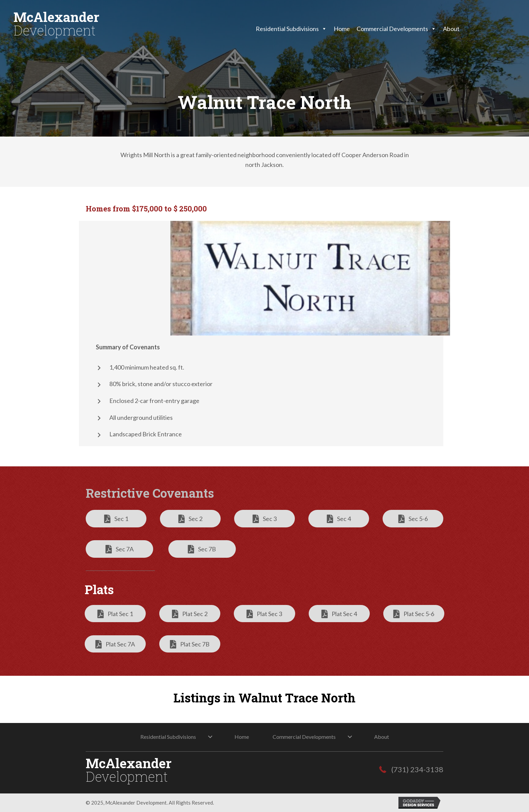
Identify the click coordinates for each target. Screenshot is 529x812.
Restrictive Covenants (150, 493)
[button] (116, 518)
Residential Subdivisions (291, 29)
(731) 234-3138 (417, 769)
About (451, 29)
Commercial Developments (396, 29)
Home (342, 29)
